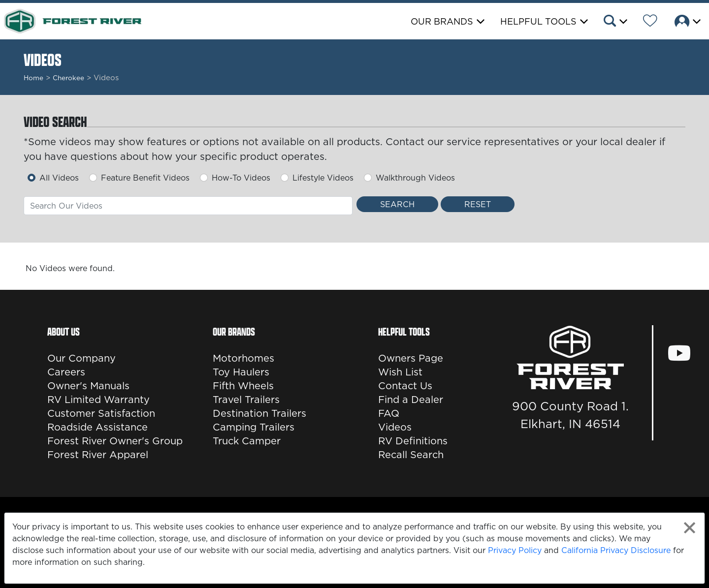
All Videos (59, 178)
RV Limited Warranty (98, 400)
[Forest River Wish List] (650, 22)
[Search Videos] (397, 204)
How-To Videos (241, 178)
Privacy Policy (515, 550)
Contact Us (405, 386)
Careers (66, 372)
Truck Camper (247, 441)
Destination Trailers (259, 413)
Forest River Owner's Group (115, 441)
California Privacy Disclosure (616, 550)
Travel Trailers (246, 400)
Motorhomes (243, 358)
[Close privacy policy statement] (690, 528)
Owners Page (411, 358)
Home (33, 78)
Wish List (400, 372)
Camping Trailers (254, 427)
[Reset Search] (478, 204)
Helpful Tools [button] (538, 21)
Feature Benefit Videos (145, 178)
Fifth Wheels (243, 386)
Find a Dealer (411, 400)
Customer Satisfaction (101, 413)
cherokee (68, 78)
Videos (395, 427)
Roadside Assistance (97, 427)
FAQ (389, 413)
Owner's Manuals (88, 386)
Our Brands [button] (442, 21)
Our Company (81, 358)
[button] (615, 22)
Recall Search (411, 455)
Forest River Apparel (98, 455)
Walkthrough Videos (415, 178)
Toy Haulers (241, 372)
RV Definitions (413, 441)
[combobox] (188, 206)
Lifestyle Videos (323, 178)
